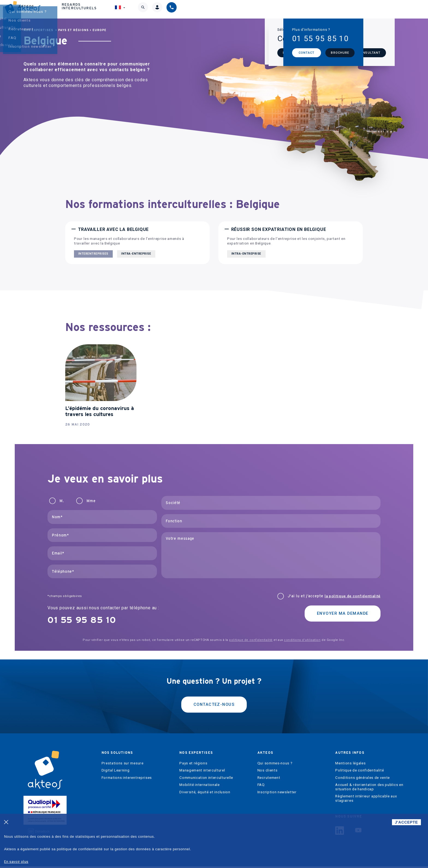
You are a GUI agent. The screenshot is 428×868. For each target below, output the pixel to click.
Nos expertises (206, 9)
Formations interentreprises (127, 779)
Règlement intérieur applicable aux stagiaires (366, 800)
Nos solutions (152, 9)
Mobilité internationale (200, 786)
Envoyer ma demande (339, 614)
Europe (99, 30)
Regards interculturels (306, 9)
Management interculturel (202, 772)
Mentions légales (350, 765)
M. (62, 501)
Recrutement (269, 779)
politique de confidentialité (251, 640)
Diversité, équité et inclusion (205, 794)
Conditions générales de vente (362, 779)
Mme (91, 501)
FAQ (261, 786)
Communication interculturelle (206, 779)
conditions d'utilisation (302, 640)
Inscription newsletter (277, 794)
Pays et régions (73, 30)
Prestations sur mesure (123, 765)
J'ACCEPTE (406, 822)
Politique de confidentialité (359, 772)
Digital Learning (116, 772)
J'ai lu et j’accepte (334, 596)
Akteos (251, 9)
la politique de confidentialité (353, 596)
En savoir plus (16, 862)
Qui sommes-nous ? (275, 765)
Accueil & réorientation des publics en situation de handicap (369, 789)
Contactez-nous (214, 705)
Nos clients (267, 772)
